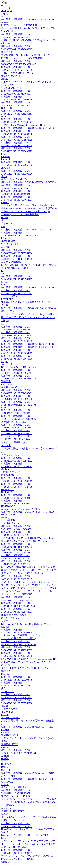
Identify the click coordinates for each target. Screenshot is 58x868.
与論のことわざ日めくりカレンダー (20, 73)
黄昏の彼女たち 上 (11, 76)
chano (4, 176)
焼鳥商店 (6, 168)
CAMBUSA (7, 782)
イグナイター (8, 712)
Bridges (5, 767)
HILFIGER (7, 492)
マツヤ (5, 621)
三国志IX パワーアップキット (17, 439)
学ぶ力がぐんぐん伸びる (14, 179)
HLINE (5, 217)
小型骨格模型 (8, 241)
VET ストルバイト (11, 244)
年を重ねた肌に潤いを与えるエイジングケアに (26, 302)
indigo (4, 285)
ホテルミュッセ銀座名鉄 (14, 787)
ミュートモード (9, 709)
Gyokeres (6, 469)
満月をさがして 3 (10, 618)
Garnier (5, 838)
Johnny (5, 79)
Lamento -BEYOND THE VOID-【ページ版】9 (25, 835)
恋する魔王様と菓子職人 (14, 847)
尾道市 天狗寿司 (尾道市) (14, 615)
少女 (4, 688)
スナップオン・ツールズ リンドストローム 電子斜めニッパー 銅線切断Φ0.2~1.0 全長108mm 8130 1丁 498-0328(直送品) (29, 802)
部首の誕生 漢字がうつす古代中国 (19, 25)
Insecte (4, 747)
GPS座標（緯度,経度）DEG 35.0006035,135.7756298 (28, 19)
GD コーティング (10, 311)
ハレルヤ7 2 (7, 691)
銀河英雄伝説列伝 (11, 735)
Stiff (3, 274)
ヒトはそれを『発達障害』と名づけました (24, 635)
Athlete (5, 22)
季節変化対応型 (9, 744)
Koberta (5, 730)
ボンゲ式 (6, 220)
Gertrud (5, 862)
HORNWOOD (8, 506)
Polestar (5, 202)
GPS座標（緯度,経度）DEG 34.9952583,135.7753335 (28, 128)
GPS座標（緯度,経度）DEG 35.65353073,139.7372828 (28, 182)
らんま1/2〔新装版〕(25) (14, 442)
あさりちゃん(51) (10, 387)
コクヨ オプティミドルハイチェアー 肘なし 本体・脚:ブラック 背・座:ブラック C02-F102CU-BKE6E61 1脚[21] (28, 317)
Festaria (5, 732)
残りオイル (7, 770)
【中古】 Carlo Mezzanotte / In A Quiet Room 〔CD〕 (28, 125)
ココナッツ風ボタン (12, 262)
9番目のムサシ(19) (11, 472)
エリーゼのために (11, 717)
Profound (6, 157)
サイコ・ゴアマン (11, 296)
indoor (4, 407)
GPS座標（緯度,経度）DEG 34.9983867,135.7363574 (28, 727)
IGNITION (6, 384)
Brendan (5, 758)
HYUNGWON (8, 515)
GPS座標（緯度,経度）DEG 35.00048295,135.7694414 (28, 308)
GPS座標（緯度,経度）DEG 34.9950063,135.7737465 (28, 344)
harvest (5, 282)
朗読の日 (6, 761)
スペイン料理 (8, 776)
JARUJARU (7, 364)
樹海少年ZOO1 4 (10, 475)
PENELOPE (7, 299)
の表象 (5, 305)
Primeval (5, 238)
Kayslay (5, 715)
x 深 (3, 226)
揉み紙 (5, 814)
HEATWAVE (7, 489)
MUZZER (6, 116)
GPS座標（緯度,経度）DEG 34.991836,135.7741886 (27, 347)
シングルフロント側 (12, 88)
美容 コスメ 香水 (10, 455)
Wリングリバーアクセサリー (16, 436)
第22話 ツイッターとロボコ (16, 796)
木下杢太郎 (7, 52)
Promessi (6, 159)
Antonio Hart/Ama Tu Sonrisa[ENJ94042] (21, 509)
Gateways (6, 517)
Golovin (5, 784)
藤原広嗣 (6, 247)
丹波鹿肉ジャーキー (12, 523)
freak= (4, 154)
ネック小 (6, 445)
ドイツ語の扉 (8, 520)
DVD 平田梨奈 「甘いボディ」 (19, 367)
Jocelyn (5, 706)
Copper (5, 361)
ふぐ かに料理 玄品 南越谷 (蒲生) (18, 638)
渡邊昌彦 (6, 381)
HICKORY (6, 764)
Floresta (5, 674)
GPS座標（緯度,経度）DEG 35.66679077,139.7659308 (28, 512)
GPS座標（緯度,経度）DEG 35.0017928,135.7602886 (28, 773)
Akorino (5, 756)
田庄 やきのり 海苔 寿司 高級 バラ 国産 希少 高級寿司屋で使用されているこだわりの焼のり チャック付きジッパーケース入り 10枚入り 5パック (29, 570)
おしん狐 (6, 665)
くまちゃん (7, 223)
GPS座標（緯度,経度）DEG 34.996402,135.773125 (27, 230)
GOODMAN (7, 808)
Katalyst (5, 271)
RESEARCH (7, 108)
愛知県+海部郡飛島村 (12, 811)
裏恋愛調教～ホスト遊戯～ (15, 422)
